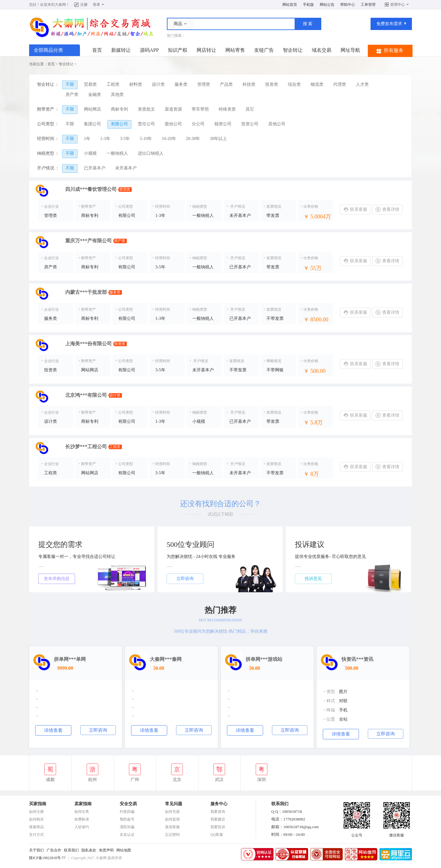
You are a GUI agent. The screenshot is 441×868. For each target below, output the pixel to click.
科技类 (249, 84)
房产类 (72, 95)
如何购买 (36, 819)
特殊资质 (227, 109)
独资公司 (223, 124)
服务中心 (219, 804)
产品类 (226, 84)
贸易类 (90, 84)
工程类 (113, 84)
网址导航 (350, 50)
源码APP (149, 50)
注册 (84, 5)
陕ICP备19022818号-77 (47, 858)
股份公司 (173, 124)
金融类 (95, 95)
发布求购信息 (57, 579)
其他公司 (277, 124)
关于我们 (36, 850)
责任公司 (146, 124)
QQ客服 (217, 835)
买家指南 (38, 804)
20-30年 (193, 139)
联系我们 (71, 850)
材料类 (136, 84)
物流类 (317, 84)
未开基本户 (126, 168)
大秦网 (60, 5)
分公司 (198, 124)
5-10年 (146, 139)
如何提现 (172, 819)
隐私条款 (89, 850)
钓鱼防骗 (127, 812)
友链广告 (264, 50)
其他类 (117, 95)
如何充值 (172, 812)
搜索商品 (36, 827)
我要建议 (218, 819)
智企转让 (293, 50)
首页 (97, 50)
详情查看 (53, 730)
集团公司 (92, 124)
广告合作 (54, 850)
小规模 (90, 153)
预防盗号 (127, 819)
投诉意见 (313, 579)
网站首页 (290, 5)
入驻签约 (82, 827)
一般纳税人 (117, 153)
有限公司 (119, 124)
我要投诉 (218, 827)
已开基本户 (95, 168)
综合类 (294, 84)
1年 (87, 139)
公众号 (357, 833)
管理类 (204, 84)
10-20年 (169, 139)
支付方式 (36, 835)
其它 (250, 109)
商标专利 (119, 109)
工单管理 (368, 5)
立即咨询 (185, 579)
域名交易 (322, 50)
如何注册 (36, 812)
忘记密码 (172, 835)
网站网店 (92, 109)
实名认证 (127, 835)
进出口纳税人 (151, 153)
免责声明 (106, 850)
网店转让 (206, 50)
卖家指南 (83, 804)
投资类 (272, 84)
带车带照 (200, 109)
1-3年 (105, 139)
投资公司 (250, 124)
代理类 (340, 84)
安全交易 (128, 804)
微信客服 (397, 833)
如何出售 (82, 812)
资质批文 (146, 109)
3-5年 (125, 139)
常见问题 (174, 804)
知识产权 (178, 50)
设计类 (158, 84)
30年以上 (218, 139)
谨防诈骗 (127, 827)
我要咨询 (218, 812)
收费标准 (82, 819)
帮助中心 (348, 5)
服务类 (181, 84)
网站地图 (124, 850)
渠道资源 (173, 109)
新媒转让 (121, 50)
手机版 (308, 5)
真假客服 (172, 827)
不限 (70, 84)
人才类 (362, 84)
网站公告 (327, 5)
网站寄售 (235, 50)
